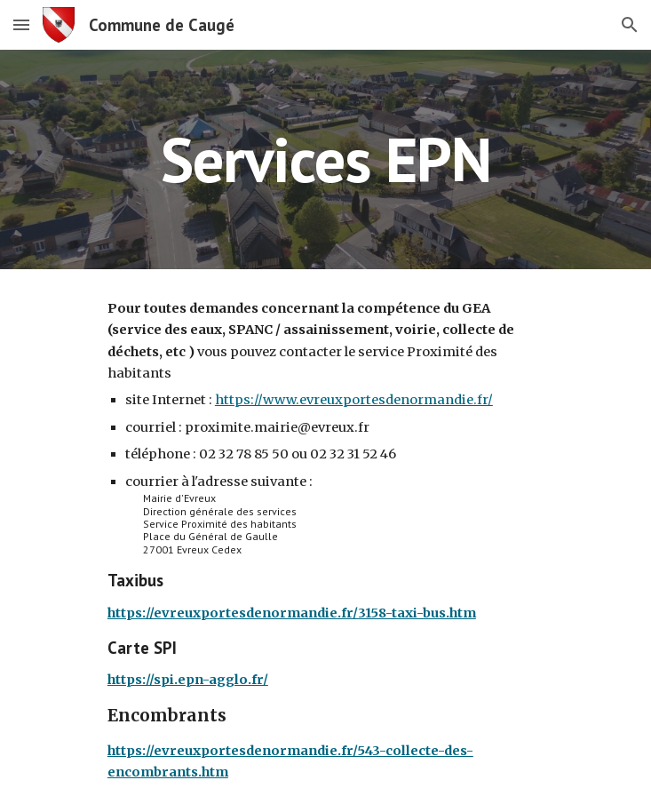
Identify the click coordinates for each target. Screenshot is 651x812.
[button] (21, 24)
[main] (325, 159)
